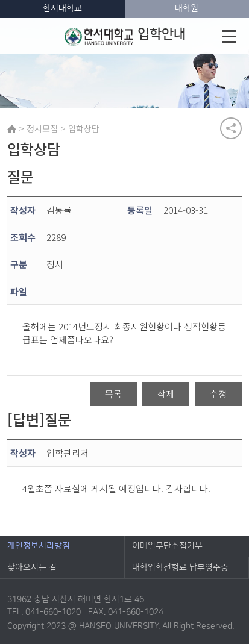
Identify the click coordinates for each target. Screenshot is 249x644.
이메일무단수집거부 (167, 546)
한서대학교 (62, 8)
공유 (231, 128)
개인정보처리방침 (39, 546)
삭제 (166, 394)
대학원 (187, 8)
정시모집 (42, 128)
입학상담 (84, 128)
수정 (218, 394)
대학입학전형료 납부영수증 (180, 567)
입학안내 (125, 36)
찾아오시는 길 (32, 567)
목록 (113, 394)
